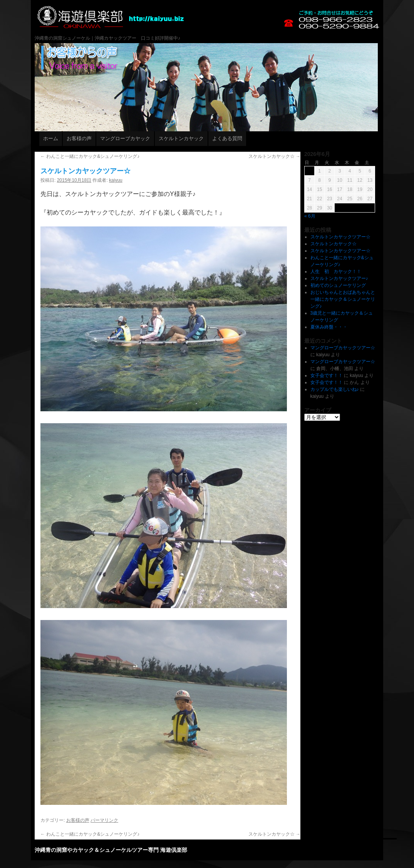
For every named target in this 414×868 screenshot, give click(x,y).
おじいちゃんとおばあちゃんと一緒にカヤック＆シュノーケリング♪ (343, 299)
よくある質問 (227, 138)
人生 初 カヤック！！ (336, 271)
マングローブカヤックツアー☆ (343, 348)
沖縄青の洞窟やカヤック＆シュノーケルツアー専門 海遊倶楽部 (241, 34)
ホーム (51, 138)
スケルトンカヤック (181, 138)
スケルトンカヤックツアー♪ (339, 278)
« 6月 (310, 216)
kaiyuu (116, 180)
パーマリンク (104, 820)
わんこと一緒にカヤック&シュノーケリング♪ (90, 156)
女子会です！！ (327, 375)
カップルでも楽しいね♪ (335, 389)
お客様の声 (79, 138)
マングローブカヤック (125, 138)
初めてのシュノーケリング (338, 285)
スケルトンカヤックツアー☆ (340, 237)
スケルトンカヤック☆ (274, 156)
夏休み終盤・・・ (329, 327)
